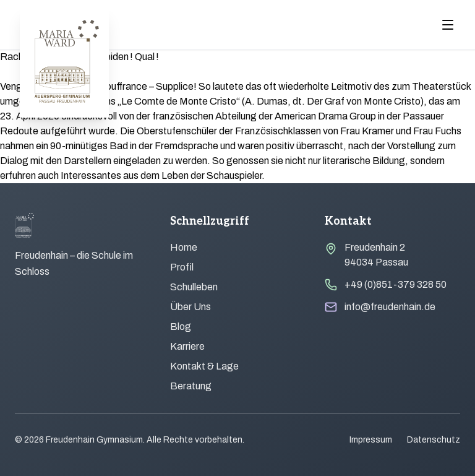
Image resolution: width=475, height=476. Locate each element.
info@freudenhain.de (390, 307)
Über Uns (190, 307)
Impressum (371, 440)
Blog (181, 327)
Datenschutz (434, 440)
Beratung (191, 386)
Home (184, 247)
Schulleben (194, 287)
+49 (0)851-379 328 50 (396, 284)
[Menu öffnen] (448, 25)
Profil (182, 267)
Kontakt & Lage (204, 366)
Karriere (187, 346)
